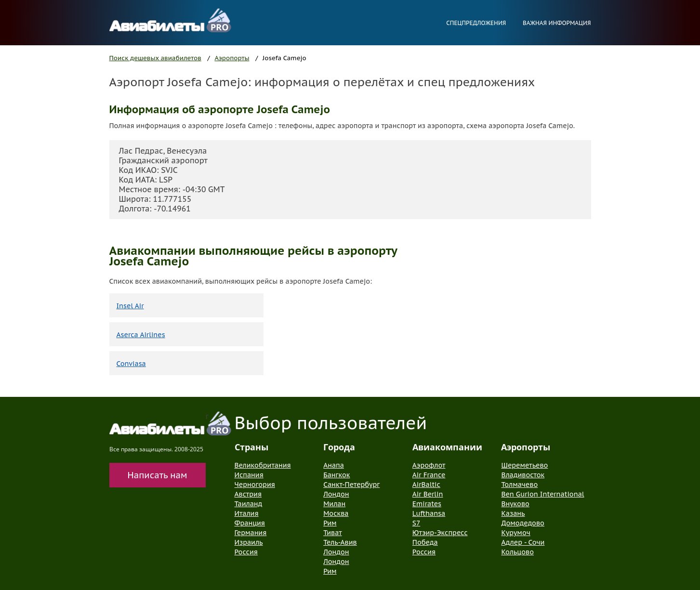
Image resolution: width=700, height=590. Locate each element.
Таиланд (249, 504)
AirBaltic (426, 485)
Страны (251, 447)
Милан (334, 504)
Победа (425, 542)
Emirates (427, 504)
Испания (249, 475)
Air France (429, 475)
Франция (250, 523)
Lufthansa (429, 513)
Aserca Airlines (141, 335)
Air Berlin (428, 494)
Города (339, 447)
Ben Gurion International (542, 494)
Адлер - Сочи (523, 542)
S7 (416, 523)
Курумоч (515, 533)
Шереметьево (524, 465)
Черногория (255, 485)
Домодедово (522, 523)
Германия (251, 533)
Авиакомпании (447, 447)
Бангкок (337, 475)
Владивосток (523, 475)
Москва (336, 513)
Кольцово (517, 552)
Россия (246, 552)
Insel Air (130, 306)
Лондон (336, 494)
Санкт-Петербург (351, 485)
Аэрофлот (429, 465)
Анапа (334, 465)
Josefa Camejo (284, 58)
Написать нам (158, 475)
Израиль (249, 542)
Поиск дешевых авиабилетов (155, 58)
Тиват (333, 533)
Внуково (515, 504)
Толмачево (519, 485)
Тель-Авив (340, 542)
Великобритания (263, 465)
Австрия (248, 494)
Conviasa (131, 364)
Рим (330, 523)
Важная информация (557, 23)
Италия (247, 513)
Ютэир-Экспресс (440, 533)
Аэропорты (232, 58)
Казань (513, 513)
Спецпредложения (476, 23)
